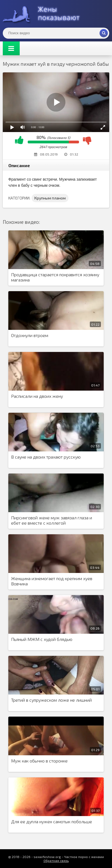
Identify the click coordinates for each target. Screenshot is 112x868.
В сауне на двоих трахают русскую (46, 457)
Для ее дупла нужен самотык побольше (52, 821)
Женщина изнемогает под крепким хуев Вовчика (52, 581)
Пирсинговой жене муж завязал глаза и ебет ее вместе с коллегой (52, 520)
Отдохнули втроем (30, 335)
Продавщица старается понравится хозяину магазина (55, 277)
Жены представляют (44, 14)
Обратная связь (56, 861)
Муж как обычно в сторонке (39, 761)
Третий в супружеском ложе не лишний (51, 700)
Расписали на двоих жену (37, 396)
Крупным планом (50, 198)
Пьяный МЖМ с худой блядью (42, 639)
